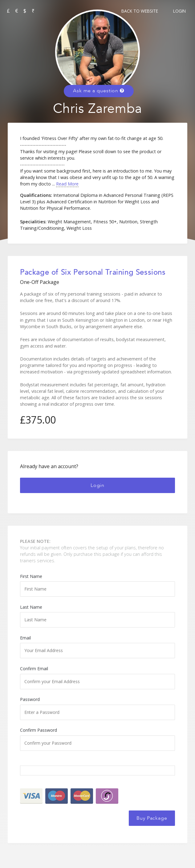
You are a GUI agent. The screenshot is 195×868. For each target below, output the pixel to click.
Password (97, 708)
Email (97, 647)
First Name (97, 585)
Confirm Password (97, 739)
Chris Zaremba (97, 109)
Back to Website (140, 11)
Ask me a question (99, 91)
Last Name (97, 616)
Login (179, 11)
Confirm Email (97, 677)
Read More (67, 184)
